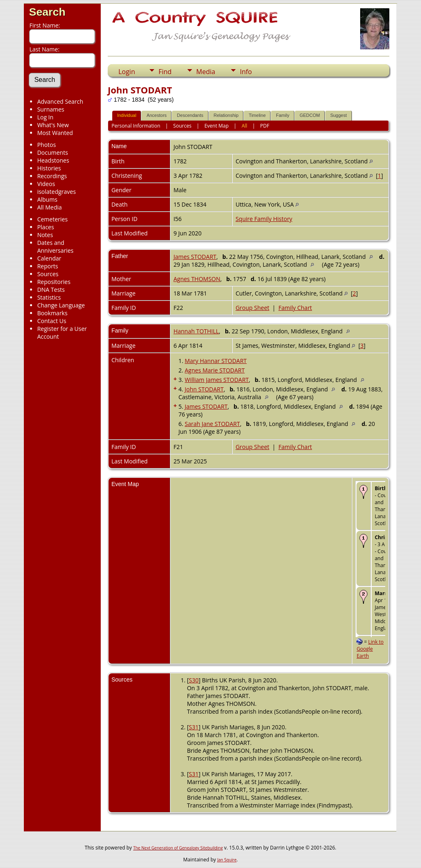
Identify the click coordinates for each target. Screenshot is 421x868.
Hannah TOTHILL (196, 331)
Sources (48, 274)
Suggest (338, 115)
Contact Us (52, 321)
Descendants (190, 115)
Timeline (257, 115)
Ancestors (156, 115)
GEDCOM (310, 115)
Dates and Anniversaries (55, 247)
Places (45, 227)
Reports (47, 266)
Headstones (53, 160)
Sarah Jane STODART (212, 424)
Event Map (216, 126)
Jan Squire (227, 860)
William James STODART (217, 380)
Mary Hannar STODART (216, 361)
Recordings (52, 176)
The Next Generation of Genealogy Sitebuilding (178, 848)
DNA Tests (51, 290)
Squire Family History (264, 219)
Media (206, 72)
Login (127, 72)
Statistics (49, 297)
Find (165, 72)
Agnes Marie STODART (215, 370)
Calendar (49, 258)
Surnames (51, 109)
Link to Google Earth (370, 649)
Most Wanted (55, 133)
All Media (49, 207)
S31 (194, 727)
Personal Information (136, 126)
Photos (46, 145)
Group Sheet (252, 308)
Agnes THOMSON (197, 279)
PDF (265, 126)
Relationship (226, 115)
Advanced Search (60, 101)
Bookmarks (52, 313)
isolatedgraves (56, 192)
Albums (47, 199)
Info (246, 72)
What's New (53, 125)
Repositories (54, 282)
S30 (194, 680)
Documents (52, 152)
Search (47, 12)
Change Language (61, 305)
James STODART (195, 257)
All (245, 126)
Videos (46, 184)
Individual (127, 115)
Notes (45, 235)
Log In (45, 117)
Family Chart (295, 308)
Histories (49, 168)
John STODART (204, 389)
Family (282, 115)
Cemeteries (52, 219)
